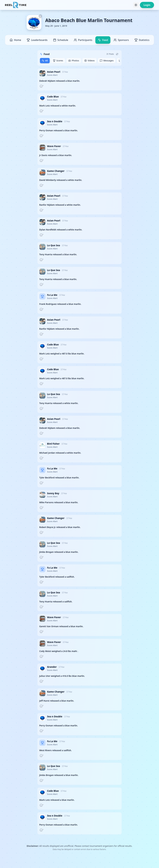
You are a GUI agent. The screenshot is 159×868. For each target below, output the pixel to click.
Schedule (61, 40)
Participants (83, 40)
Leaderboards (37, 40)
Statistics (142, 40)
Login (147, 5)
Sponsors (121, 40)
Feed (103, 40)
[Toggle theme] (136, 5)
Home (15, 40)
